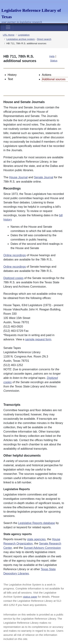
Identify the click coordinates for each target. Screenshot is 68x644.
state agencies (36, 539)
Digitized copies (13, 278)
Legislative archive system (21, 39)
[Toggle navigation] (8, 27)
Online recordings (15, 255)
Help (52, 56)
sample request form (38, 339)
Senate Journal (44, 177)
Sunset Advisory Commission (42, 548)
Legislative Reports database (37, 523)
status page (30, 597)
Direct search (44, 39)
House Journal (18, 177)
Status (54, 61)
